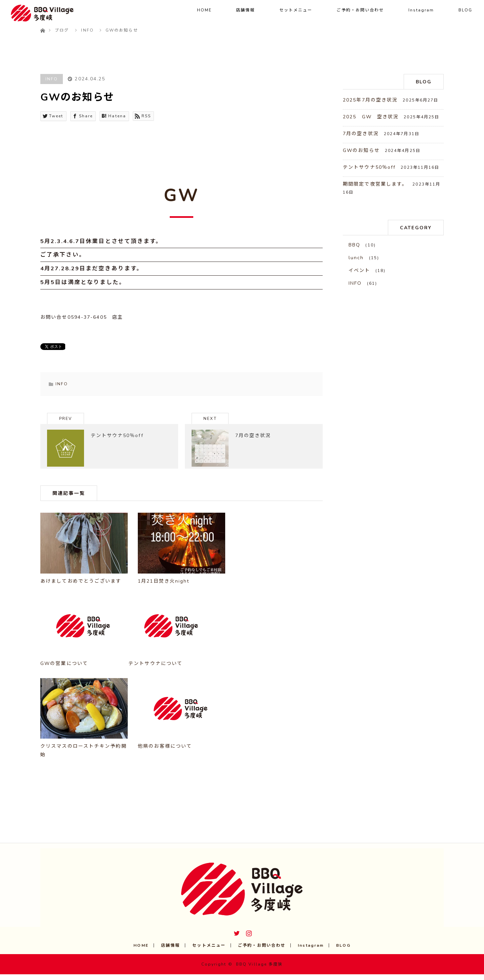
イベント (359, 270)
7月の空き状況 (361, 134)
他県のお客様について (165, 752)
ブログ (62, 30)
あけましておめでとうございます (81, 587)
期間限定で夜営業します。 (375, 184)
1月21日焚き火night (164, 587)
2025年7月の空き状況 (370, 100)
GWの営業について (64, 669)
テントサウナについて (155, 669)
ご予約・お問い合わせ (360, 10)
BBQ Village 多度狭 (259, 970)
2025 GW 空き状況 (371, 117)
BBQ (354, 245)
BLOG (465, 10)
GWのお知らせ (361, 150)
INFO (52, 79)
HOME (204, 10)
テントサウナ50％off (369, 167)
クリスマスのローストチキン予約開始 (84, 756)
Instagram (421, 10)
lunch (356, 258)
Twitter (236, 938)
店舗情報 (245, 10)
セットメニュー (296, 10)
